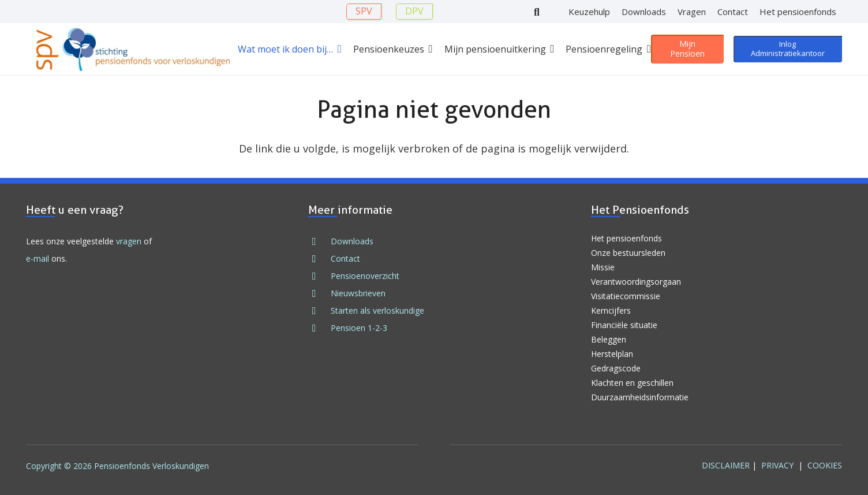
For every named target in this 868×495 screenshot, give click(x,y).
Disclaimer (726, 465)
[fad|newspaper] (319, 293)
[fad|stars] (319, 311)
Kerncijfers (611, 310)
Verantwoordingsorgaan (636, 282)
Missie (603, 267)
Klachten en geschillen (632, 383)
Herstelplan (612, 354)
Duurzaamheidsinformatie (640, 397)
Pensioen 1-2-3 (359, 328)
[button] (337, 49)
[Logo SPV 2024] (133, 49)
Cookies (825, 465)
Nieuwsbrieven (358, 293)
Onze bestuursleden (628, 253)
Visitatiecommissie (626, 296)
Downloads (352, 241)
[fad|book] (319, 328)
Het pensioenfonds (626, 238)
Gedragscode (616, 368)
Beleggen (609, 339)
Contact (345, 258)
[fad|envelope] (319, 259)
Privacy (777, 465)
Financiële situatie (624, 325)
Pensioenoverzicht (365, 276)
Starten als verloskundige (377, 310)
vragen (129, 241)
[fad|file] (319, 276)
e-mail (38, 258)
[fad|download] (319, 241)
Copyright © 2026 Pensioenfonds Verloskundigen (117, 466)
